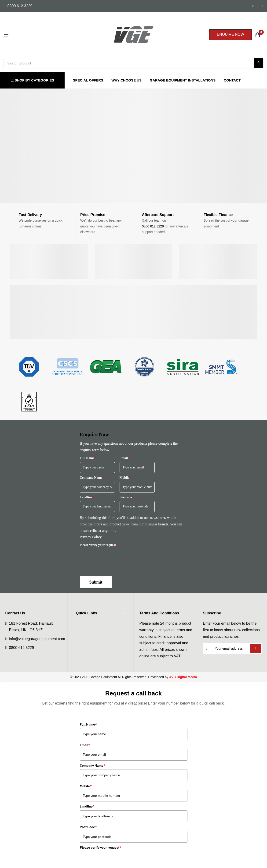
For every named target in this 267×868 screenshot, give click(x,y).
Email (125, 458)
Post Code (88, 827)
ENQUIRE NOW (230, 34)
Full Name (88, 458)
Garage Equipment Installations (183, 80)
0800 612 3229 (153, 226)
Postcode (127, 497)
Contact (232, 80)
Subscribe (256, 649)
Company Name (92, 478)
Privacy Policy (91, 537)
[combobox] (133, 63)
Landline (87, 497)
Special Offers (88, 80)
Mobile (125, 478)
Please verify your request (99, 545)
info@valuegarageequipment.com (37, 639)
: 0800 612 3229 (18, 6)
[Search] (258, 63)
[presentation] (115, 558)
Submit (96, 582)
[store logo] (134, 35)
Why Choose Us (126, 80)
